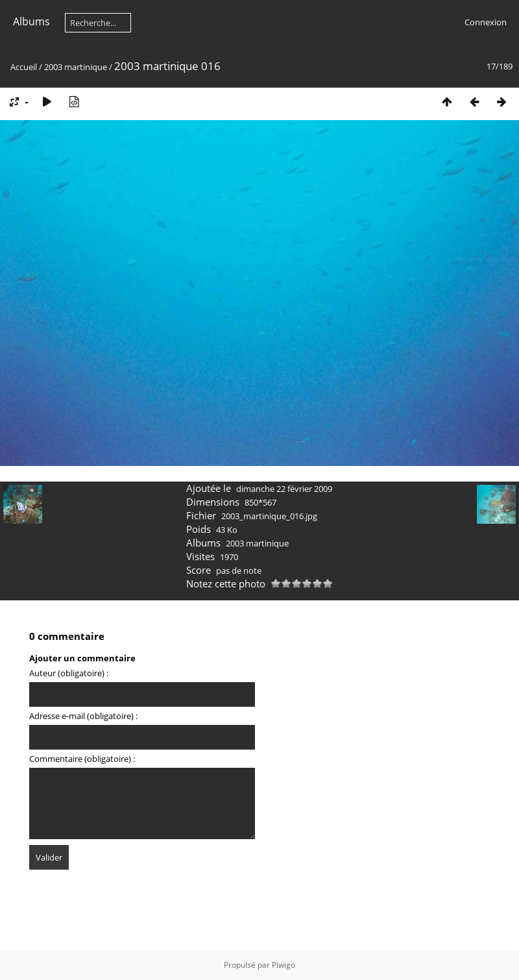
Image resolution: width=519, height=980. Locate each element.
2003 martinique (76, 67)
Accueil (24, 67)
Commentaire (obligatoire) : (82, 759)
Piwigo (284, 965)
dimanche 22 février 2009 (284, 489)
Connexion (486, 22)
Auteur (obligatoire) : (69, 673)
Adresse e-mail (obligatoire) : (83, 716)
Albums (31, 21)
